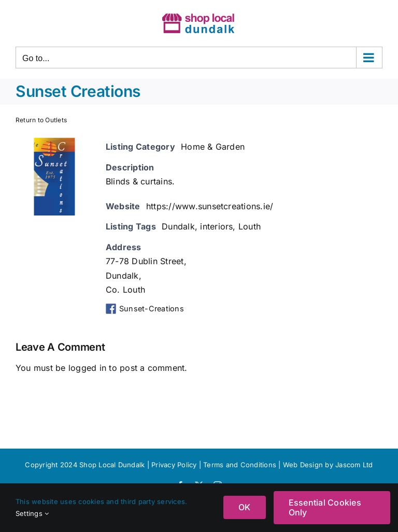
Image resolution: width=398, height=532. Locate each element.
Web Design (303, 465)
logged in (87, 368)
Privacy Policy (174, 465)
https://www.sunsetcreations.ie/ (210, 206)
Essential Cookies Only (325, 507)
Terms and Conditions (241, 465)
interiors (216, 226)
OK (244, 507)
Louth (250, 226)
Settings (32, 513)
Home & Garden (213, 147)
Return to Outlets (41, 120)
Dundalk (178, 226)
